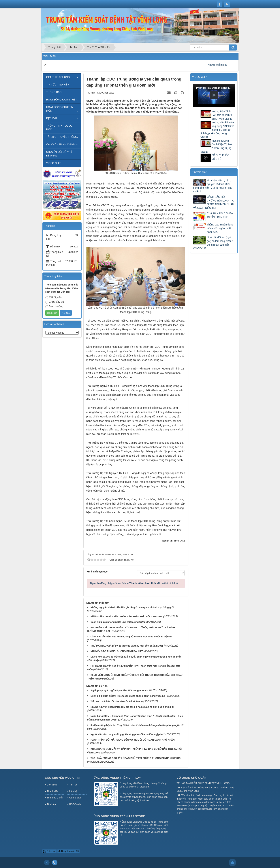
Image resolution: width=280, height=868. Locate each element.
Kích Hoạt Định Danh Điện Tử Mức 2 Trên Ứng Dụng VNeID (217, 146)
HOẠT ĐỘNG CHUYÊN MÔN (60, 109)
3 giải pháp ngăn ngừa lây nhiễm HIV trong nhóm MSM (121, 690)
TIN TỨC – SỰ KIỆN (58, 85)
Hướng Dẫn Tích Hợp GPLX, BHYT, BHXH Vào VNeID (222, 115)
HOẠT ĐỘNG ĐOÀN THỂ (61, 100)
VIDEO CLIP (53, 163)
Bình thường (54, 307)
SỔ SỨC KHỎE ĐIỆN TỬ (220, 157)
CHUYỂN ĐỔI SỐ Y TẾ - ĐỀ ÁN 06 (60, 154)
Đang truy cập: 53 (68, 851)
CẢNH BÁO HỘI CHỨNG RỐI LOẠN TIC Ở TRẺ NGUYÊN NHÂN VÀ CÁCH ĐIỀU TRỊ (214, 202)
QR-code (49, 851)
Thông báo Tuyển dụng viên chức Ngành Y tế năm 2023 (220, 228)
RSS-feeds (75, 804)
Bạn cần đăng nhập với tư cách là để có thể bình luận (135, 583)
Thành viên (53, 791)
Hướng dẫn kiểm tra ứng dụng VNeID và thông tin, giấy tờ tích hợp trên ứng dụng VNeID (217, 130)
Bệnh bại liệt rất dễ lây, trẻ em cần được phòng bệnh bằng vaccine (128, 696)
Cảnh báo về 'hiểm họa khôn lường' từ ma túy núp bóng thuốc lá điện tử (131, 637)
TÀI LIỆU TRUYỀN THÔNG (62, 137)
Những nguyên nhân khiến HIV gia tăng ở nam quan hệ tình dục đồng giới (132, 607)
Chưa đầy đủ (55, 302)
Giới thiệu (52, 785)
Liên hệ (73, 791)
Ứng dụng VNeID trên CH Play (117, 778)
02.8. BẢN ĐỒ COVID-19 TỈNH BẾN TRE (220, 215)
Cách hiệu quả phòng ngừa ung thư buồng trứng (118, 622)
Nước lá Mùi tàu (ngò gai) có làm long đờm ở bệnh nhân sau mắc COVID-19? (213, 243)
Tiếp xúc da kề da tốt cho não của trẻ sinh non (117, 701)
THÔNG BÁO (54, 92)
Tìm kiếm (52, 804)
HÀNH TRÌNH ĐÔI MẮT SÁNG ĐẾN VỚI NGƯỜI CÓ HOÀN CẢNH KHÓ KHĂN (133, 740)
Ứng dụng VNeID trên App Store (119, 816)
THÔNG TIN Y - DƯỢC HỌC (59, 128)
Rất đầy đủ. (54, 297)
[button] (214, 95)
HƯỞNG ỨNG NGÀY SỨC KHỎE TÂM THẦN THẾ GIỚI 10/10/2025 (126, 616)
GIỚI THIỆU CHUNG (58, 77)
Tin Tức (73, 785)
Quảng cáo (75, 798)
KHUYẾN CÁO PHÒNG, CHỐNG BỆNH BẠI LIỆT (117, 651)
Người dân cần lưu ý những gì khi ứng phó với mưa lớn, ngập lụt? (128, 734)
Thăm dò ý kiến (55, 798)
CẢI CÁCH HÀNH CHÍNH (61, 144)
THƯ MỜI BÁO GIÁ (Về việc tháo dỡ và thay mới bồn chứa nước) (127, 646)
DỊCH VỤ (52, 118)
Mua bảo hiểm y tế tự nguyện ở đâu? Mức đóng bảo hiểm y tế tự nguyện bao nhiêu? (213, 186)
